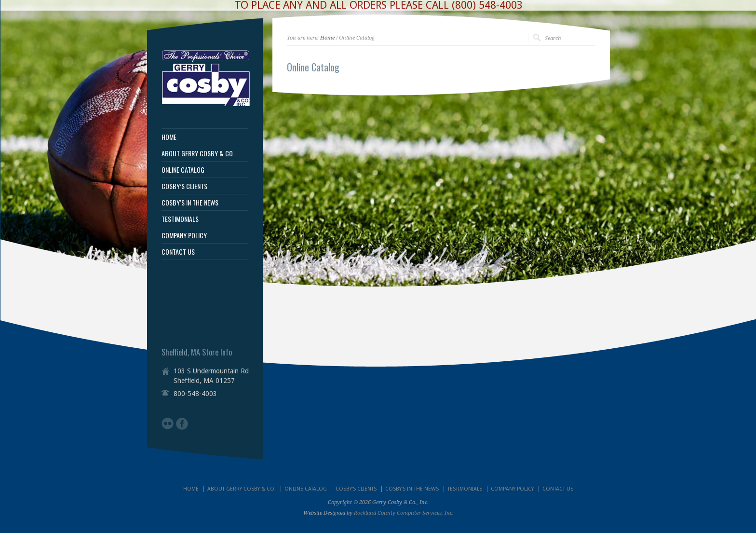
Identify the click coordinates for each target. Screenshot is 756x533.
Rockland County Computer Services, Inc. (404, 513)
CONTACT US (178, 252)
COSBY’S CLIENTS (184, 186)
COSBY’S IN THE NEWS (190, 203)
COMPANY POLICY (184, 235)
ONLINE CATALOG (183, 170)
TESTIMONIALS (180, 219)
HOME (169, 137)
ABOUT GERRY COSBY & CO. (198, 153)
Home (327, 38)
